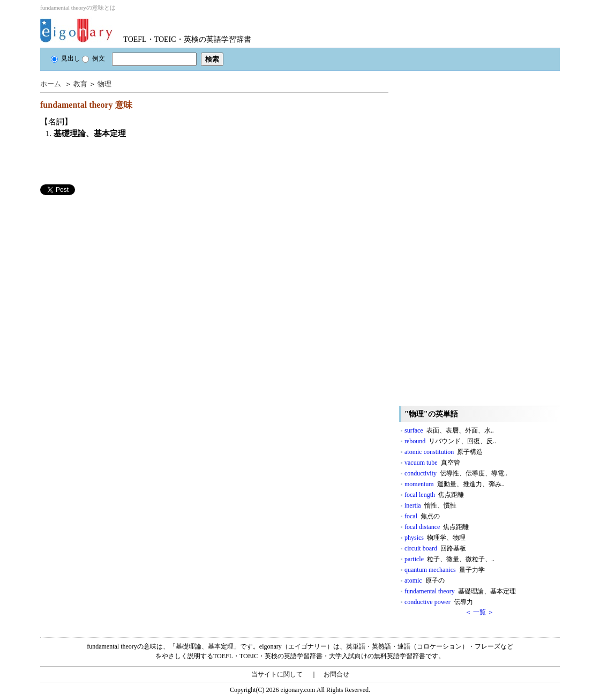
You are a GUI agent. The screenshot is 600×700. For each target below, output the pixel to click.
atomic (425, 580)
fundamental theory (460, 591)
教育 (80, 84)
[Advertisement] (121, 270)
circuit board (435, 548)
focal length (434, 495)
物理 (104, 84)
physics (435, 538)
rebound (450, 441)
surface (449, 430)
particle (449, 559)
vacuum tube (432, 463)
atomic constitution (444, 452)
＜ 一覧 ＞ (479, 612)
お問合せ (336, 674)
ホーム (51, 84)
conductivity (456, 473)
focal (422, 516)
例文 (93, 58)
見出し (66, 58)
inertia (430, 505)
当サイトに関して (277, 674)
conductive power (439, 602)
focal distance (437, 527)
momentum (455, 484)
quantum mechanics (445, 570)
